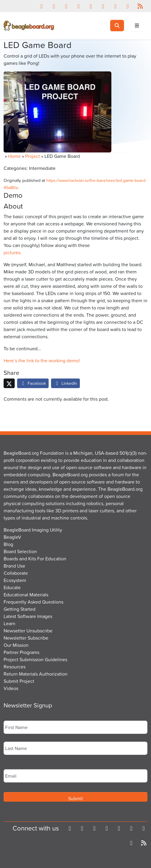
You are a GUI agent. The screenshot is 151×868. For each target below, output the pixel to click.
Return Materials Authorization (36, 674)
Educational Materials (26, 595)
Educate (12, 587)
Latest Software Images (28, 616)
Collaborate (16, 573)
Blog (8, 544)
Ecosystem (15, 580)
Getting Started (20, 609)
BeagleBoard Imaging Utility (33, 530)
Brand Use (14, 566)
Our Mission (16, 645)
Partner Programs (21, 652)
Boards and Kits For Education (35, 559)
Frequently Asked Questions (33, 602)
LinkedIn (65, 383)
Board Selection (20, 551)
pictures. (13, 252)
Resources (15, 667)
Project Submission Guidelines (35, 659)
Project (33, 156)
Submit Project (19, 681)
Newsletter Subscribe (26, 638)
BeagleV (12, 537)
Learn (9, 623)
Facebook (33, 383)
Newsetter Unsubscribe (28, 631)
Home (14, 156)
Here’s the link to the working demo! (42, 360)
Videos (11, 688)
